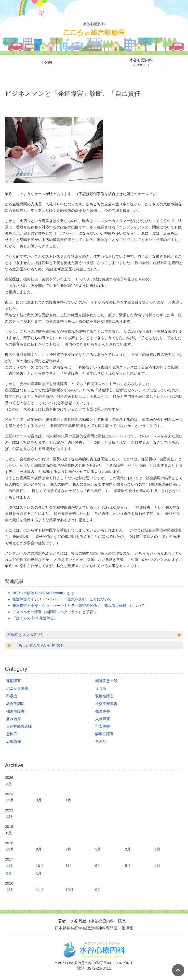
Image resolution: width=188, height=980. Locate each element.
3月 (9, 784)
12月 (10, 800)
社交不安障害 (106, 704)
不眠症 (12, 696)
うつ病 (101, 688)
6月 (98, 866)
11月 (10, 866)
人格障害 (103, 719)
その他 (101, 741)
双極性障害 (104, 696)
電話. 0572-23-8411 (94, 968)
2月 (128, 849)
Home (47, 62)
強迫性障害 (15, 711)
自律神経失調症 (19, 726)
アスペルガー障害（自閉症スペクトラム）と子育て (55, 612)
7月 (68, 849)
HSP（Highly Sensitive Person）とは (43, 593)
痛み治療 (13, 719)
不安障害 (103, 726)
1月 (68, 800)
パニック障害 (17, 688)
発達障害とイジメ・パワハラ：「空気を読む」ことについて (62, 599)
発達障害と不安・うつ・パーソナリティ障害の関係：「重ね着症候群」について (79, 605)
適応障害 (13, 681)
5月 (128, 866)
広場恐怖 (13, 741)
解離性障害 (104, 734)
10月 (40, 866)
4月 (157, 866)
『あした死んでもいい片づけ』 (40, 645)
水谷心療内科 (141, 63)
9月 (39, 800)
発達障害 (103, 711)
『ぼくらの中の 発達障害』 (35, 618)
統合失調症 (15, 704)
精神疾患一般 (106, 681)
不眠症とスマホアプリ (26, 635)
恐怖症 (12, 734)
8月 (9, 833)
